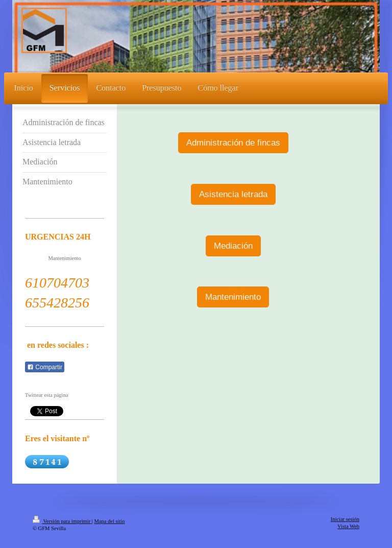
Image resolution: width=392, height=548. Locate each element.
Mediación (233, 246)
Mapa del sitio (110, 521)
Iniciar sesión (345, 519)
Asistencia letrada (233, 194)
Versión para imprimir (62, 521)
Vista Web (348, 526)
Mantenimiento (233, 297)
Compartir (45, 367)
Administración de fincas (233, 143)
